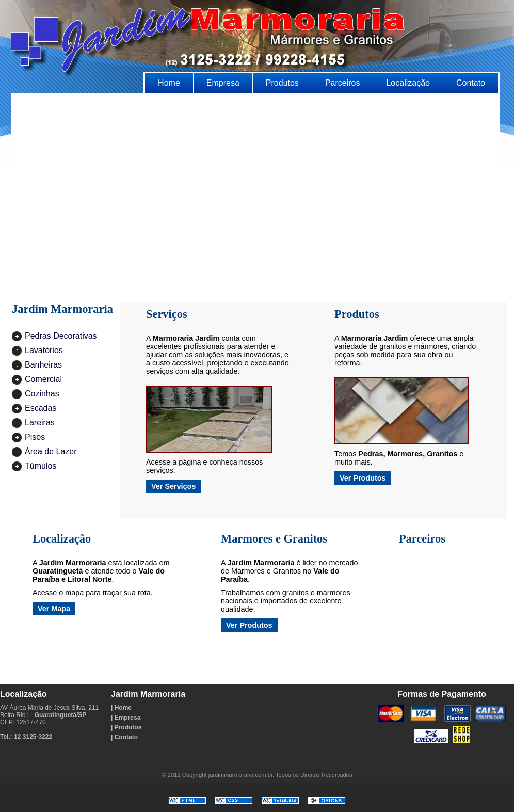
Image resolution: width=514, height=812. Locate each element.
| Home (121, 708)
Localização (408, 83)
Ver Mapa (54, 609)
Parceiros (343, 83)
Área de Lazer (51, 451)
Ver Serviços (173, 486)
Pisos (35, 437)
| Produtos (126, 727)
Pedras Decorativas (61, 336)
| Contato (124, 737)
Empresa (223, 83)
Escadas (41, 408)
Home (169, 83)
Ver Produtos (363, 478)
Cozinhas (42, 394)
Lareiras (40, 423)
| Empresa (126, 718)
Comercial (43, 379)
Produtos (282, 83)
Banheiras (43, 365)
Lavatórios (44, 350)
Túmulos (41, 466)
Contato (471, 83)
